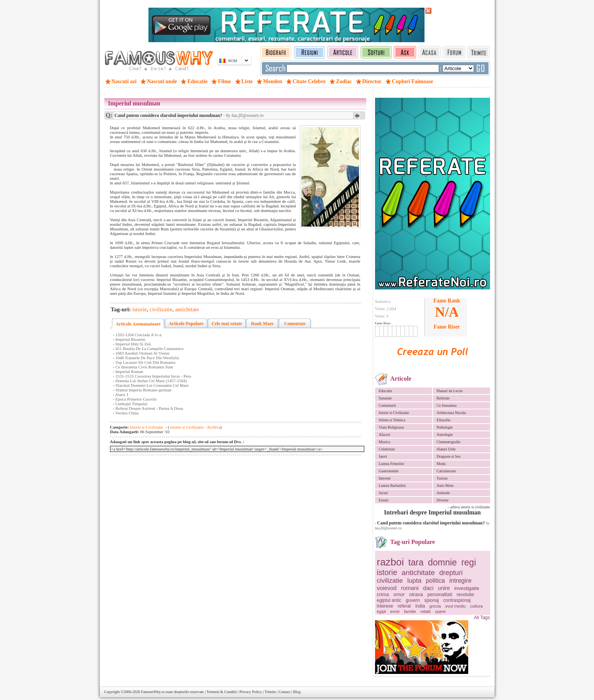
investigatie (467, 588)
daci (428, 588)
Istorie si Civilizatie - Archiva (195, 427)
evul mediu (455, 606)
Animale (443, 493)
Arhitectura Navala (451, 413)
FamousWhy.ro (153, 692)
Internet (385, 478)
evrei (395, 611)
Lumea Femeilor (392, 464)
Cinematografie (449, 442)
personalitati (440, 595)
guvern (413, 600)
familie (410, 611)
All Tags (482, 618)
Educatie (386, 391)
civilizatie (390, 581)
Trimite (270, 692)
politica (435, 581)
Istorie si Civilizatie (394, 413)
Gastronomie (389, 471)
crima (383, 594)
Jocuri (383, 493)
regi (469, 562)
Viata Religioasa (392, 427)
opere (440, 611)
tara (416, 562)
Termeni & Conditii (222, 692)
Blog (297, 692)
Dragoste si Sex (449, 456)
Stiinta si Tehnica (392, 420)
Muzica (385, 442)
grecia (435, 606)
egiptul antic (389, 600)
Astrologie (445, 435)
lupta (414, 581)
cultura (476, 606)
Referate (443, 398)
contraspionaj (457, 600)
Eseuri (384, 500)
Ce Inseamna (447, 405)
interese (385, 606)
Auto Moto (445, 486)
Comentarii (387, 405)
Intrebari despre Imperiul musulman (432, 512)
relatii (426, 611)
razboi (391, 562)
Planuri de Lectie (450, 391)
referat (404, 606)
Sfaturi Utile (446, 449)
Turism (442, 478)
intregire (461, 581)
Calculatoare (447, 471)
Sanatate (385, 398)
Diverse (443, 500)
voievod (387, 588)
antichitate (418, 573)
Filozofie (444, 420)
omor (399, 594)
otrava (416, 594)
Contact (284, 692)
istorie (387, 572)
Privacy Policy (251, 692)
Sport (383, 456)
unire (444, 588)
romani (410, 588)
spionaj (431, 600)
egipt (382, 611)
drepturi (451, 573)
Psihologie (445, 427)
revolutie (465, 595)
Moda (441, 464)
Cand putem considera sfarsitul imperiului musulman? (431, 523)
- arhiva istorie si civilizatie (469, 507)
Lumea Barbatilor (392, 486)
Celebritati (387, 449)
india (420, 606)
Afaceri (385, 435)
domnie (442, 562)
